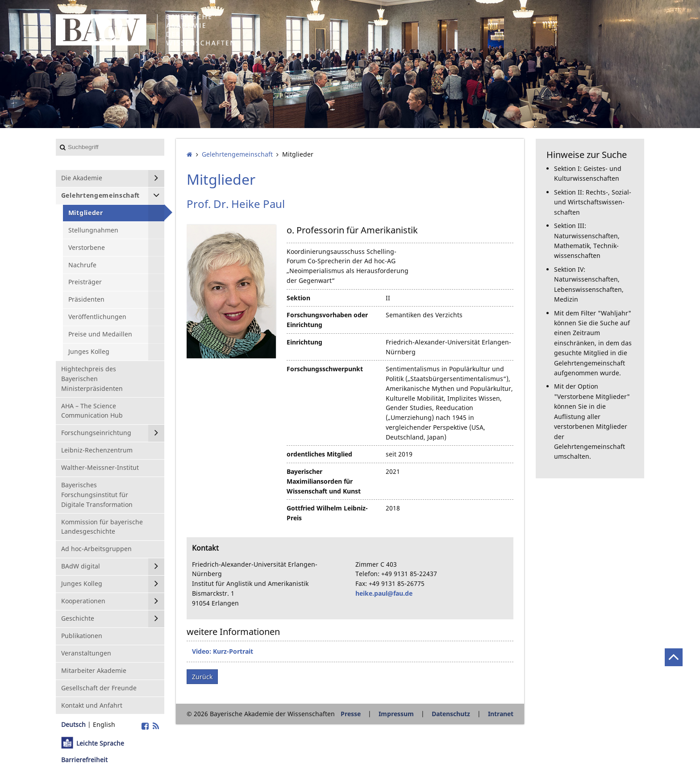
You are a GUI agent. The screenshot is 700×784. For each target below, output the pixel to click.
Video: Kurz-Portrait (223, 651)
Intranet (501, 714)
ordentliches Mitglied (319, 454)
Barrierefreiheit (84, 760)
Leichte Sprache (100, 743)
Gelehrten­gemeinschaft (237, 154)
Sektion (298, 298)
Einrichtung (304, 342)
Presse (351, 714)
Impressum (396, 714)
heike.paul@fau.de (384, 593)
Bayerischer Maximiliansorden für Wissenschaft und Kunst (324, 481)
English (104, 724)
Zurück (202, 677)
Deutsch (73, 724)
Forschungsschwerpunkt (325, 369)
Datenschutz (451, 714)
